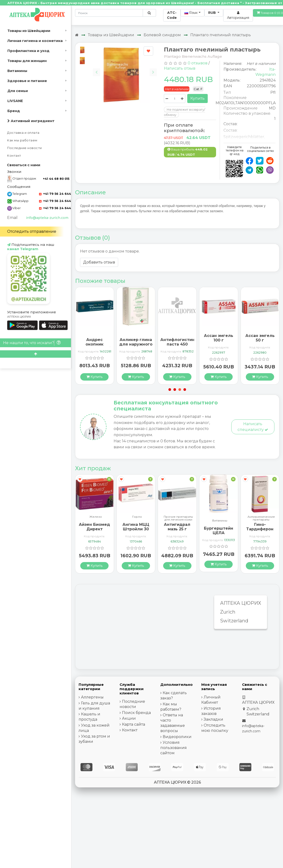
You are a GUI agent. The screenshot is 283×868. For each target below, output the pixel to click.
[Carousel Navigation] (125, 69)
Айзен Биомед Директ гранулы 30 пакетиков (94, 531)
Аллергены (92, 697)
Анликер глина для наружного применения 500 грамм (136, 347)
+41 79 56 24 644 (55, 194)
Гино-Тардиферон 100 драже (260, 529)
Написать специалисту (253, 427)
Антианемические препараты (261, 518)
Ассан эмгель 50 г (260, 338)
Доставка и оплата (23, 133)
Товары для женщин (27, 61)
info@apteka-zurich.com (47, 218)
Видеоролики (177, 737)
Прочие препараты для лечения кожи (178, 518)
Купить (197, 98)
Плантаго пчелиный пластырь (221, 35)
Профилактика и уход (28, 51)
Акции (129, 718)
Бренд (14, 111)
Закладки (213, 719)
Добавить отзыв (99, 262)
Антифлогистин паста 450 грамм (177, 344)
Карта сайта (134, 724)
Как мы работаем (22, 140)
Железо (96, 517)
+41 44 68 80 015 (56, 179)
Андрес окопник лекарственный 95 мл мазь (95, 347)
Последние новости (25, 148)
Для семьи (18, 91)
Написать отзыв (180, 68)
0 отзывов (198, 63)
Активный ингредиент (31, 121)
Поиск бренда (136, 713)
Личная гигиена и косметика (35, 41)
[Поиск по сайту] (149, 13)
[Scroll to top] (35, 354)
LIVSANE (15, 101)
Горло (137, 517)
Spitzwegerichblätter (244, 137)
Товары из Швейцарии (29, 31)
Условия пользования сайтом (174, 748)
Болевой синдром (162, 35)
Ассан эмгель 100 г (219, 338)
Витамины (17, 71)
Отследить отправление (32, 231)
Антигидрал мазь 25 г (177, 527)
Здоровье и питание (27, 81)
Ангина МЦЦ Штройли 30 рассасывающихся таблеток (139, 531)
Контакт (14, 156)
